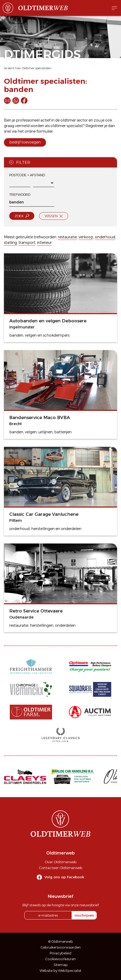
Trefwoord (20, 195)
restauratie (67, 237)
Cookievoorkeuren (60, 959)
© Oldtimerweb (61, 942)
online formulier (39, 131)
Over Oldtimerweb (60, 862)
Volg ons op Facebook (64, 877)
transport (27, 243)
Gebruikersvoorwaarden (61, 947)
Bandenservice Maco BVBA (40, 417)
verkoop (86, 237)
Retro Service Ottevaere (36, 611)
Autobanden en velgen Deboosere (48, 321)
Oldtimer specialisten (37, 68)
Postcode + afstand (27, 175)
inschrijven (84, 915)
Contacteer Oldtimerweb (60, 868)
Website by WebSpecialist (60, 971)
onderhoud (105, 237)
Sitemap (61, 965)
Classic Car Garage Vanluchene (44, 514)
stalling (10, 243)
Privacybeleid (60, 953)
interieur (44, 243)
